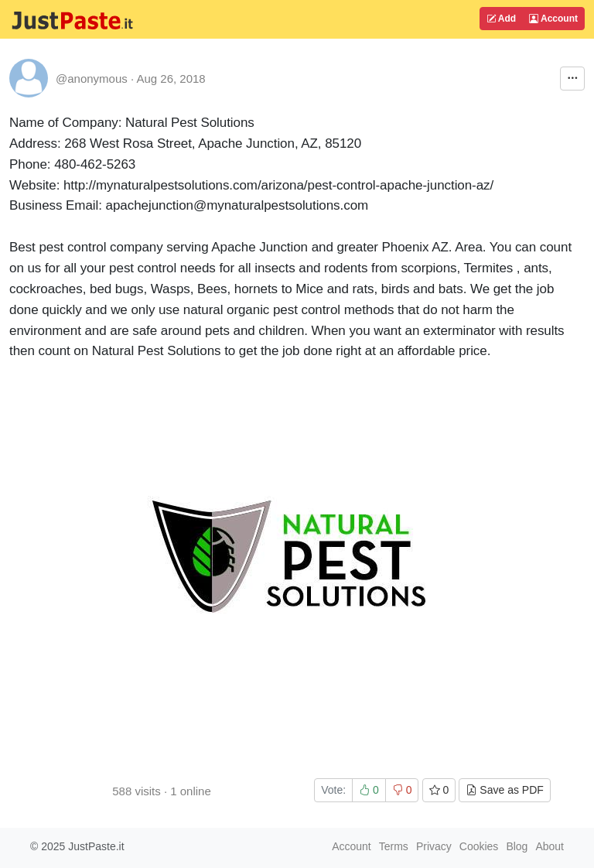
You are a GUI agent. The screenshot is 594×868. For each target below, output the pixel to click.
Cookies (479, 846)
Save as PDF (504, 790)
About (550, 846)
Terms (394, 846)
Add (501, 19)
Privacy (434, 846)
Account (553, 19)
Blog (517, 846)
